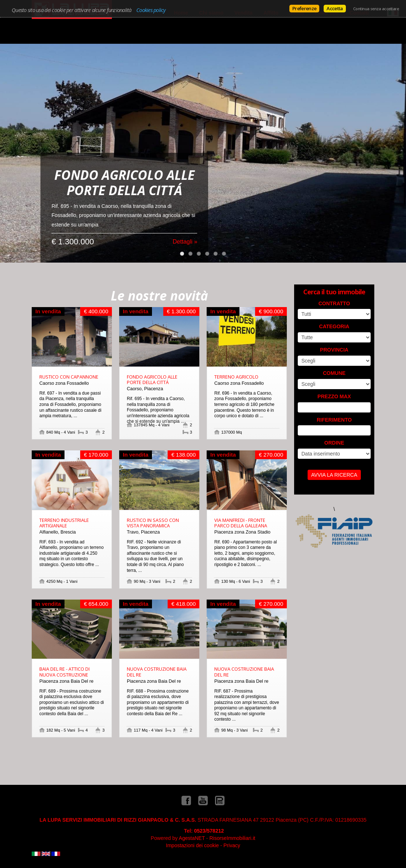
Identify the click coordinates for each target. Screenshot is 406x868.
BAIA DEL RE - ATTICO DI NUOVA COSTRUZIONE (65, 672)
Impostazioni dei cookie (192, 845)
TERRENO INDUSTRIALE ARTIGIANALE (64, 523)
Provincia (334, 350)
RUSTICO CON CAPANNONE (69, 377)
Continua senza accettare (376, 9)
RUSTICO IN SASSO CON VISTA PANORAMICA (153, 523)
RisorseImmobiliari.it (232, 838)
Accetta (335, 8)
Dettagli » (185, 231)
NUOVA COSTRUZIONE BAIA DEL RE (157, 672)
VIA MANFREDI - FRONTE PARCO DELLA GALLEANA (241, 523)
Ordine (334, 443)
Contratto (334, 303)
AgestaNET (192, 838)
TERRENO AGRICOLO (236, 377)
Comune (334, 373)
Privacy (232, 845)
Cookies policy (151, 10)
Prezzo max (334, 396)
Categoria (334, 326)
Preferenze (304, 8)
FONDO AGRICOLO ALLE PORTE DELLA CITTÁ (152, 380)
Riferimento (334, 420)
